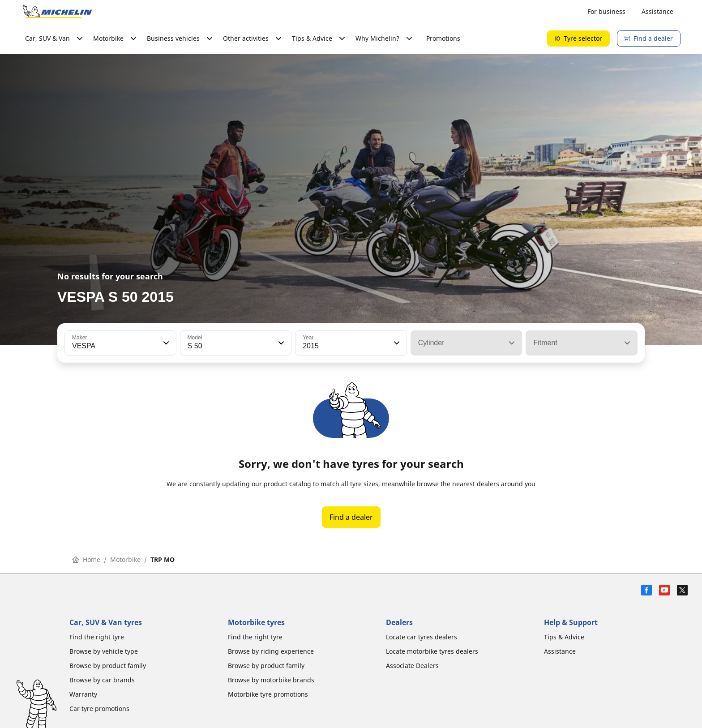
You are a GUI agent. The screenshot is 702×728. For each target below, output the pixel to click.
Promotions (443, 38)
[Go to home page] (57, 12)
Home (86, 559)
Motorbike (125, 559)
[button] (165, 343)
